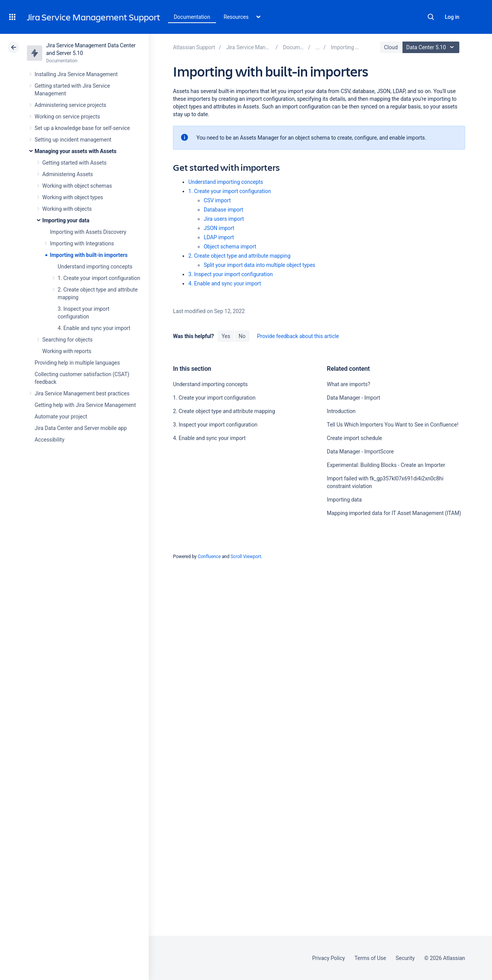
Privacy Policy (328, 958)
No (242, 336)
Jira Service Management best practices (82, 393)
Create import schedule (354, 438)
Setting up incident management (73, 140)
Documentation (192, 17)
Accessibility (49, 440)
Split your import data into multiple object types (259, 265)
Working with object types (73, 197)
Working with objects (67, 209)
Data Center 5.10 (432, 47)
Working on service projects (67, 117)
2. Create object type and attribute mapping (239, 256)
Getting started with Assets (74, 163)
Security (405, 958)
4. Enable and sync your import (94, 328)
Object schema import (230, 247)
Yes (226, 336)
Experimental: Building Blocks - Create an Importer (386, 465)
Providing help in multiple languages (77, 363)
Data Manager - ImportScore (360, 452)
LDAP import (219, 237)
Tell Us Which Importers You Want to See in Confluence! (392, 425)
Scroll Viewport (246, 557)
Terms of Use (370, 958)
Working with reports (67, 351)
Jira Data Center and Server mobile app (81, 428)
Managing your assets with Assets (76, 151)
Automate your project (61, 417)
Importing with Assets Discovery (88, 232)
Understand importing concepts (95, 267)
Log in (452, 17)
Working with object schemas (77, 186)
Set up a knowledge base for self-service (82, 128)
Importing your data (66, 220)
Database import (224, 210)
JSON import (219, 228)
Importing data (344, 500)
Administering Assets (68, 174)
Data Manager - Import (353, 398)
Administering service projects (70, 105)
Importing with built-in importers (89, 255)
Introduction (341, 411)
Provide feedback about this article (298, 336)
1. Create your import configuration (99, 278)
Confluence (209, 557)
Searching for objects (67, 340)
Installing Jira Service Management (76, 74)
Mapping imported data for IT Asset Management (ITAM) (394, 513)
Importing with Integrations (82, 243)
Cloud (391, 47)
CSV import (217, 200)
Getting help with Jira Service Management (85, 405)
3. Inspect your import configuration (231, 274)
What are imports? (348, 384)
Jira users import (224, 219)
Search (431, 17)
